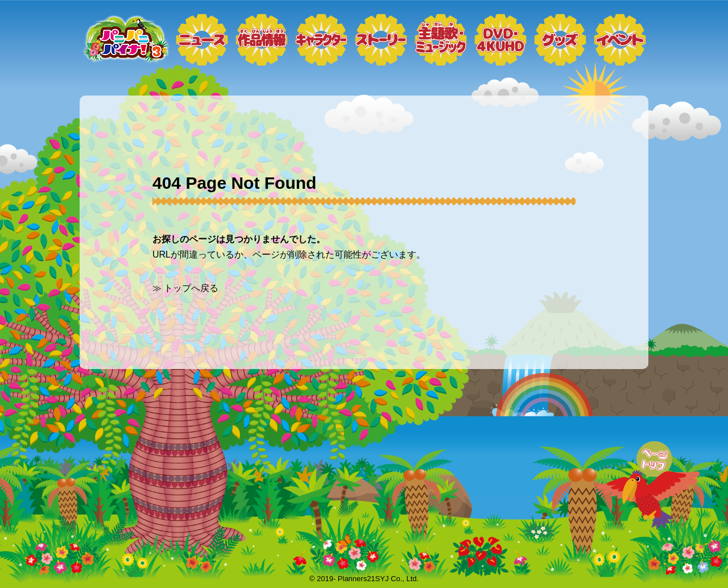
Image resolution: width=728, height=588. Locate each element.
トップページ (125, 40)
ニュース (202, 40)
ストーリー (381, 40)
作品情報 (262, 40)
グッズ (560, 40)
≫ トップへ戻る (185, 288)
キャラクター (321, 40)
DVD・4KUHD (500, 40)
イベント (620, 40)
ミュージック (441, 40)
